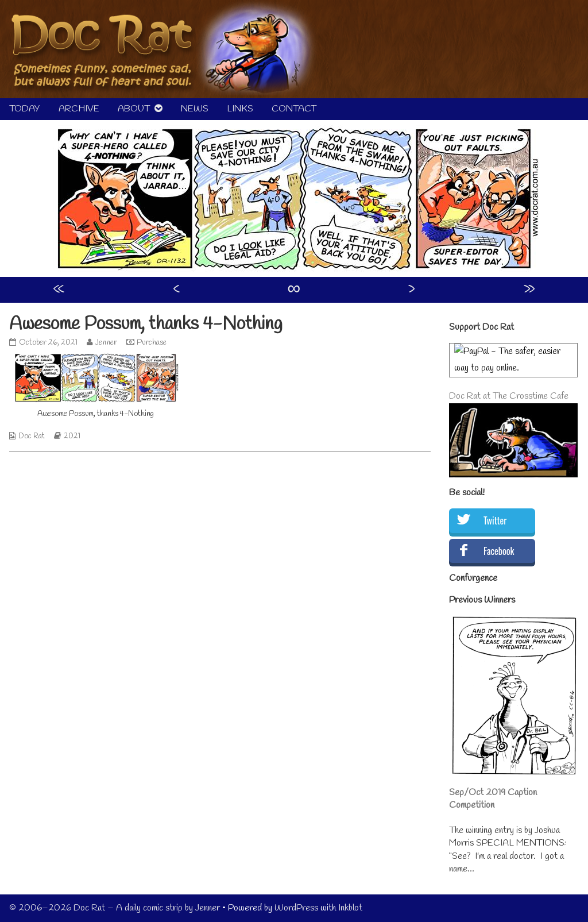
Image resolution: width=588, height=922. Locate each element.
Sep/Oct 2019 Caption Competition (493, 799)
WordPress (296, 908)
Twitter (495, 520)
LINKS (240, 109)
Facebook (499, 551)
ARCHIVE (79, 109)
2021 (72, 436)
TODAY (25, 109)
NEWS (195, 109)
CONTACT (294, 109)
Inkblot (350, 908)
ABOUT (134, 109)
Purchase (152, 343)
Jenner (106, 343)
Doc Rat (32, 436)
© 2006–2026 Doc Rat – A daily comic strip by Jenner (115, 908)
